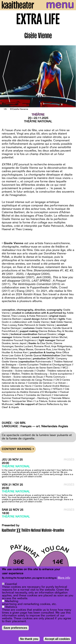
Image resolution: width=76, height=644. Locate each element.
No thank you (29, 639)
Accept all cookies (57, 639)
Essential (11, 584)
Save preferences (15, 628)
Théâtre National (38, 121)
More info (64, 578)
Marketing (12, 601)
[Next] (71, 76)
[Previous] (5, 76)
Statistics (11, 607)
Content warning (18, 449)
